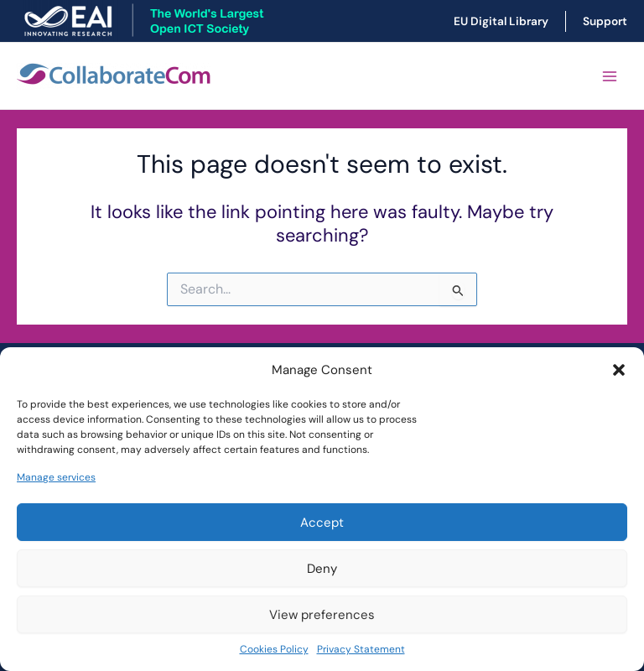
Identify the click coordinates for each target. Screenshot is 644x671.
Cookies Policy (274, 649)
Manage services (56, 477)
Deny (322, 569)
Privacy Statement (361, 649)
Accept (322, 523)
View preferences (322, 615)
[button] (619, 370)
